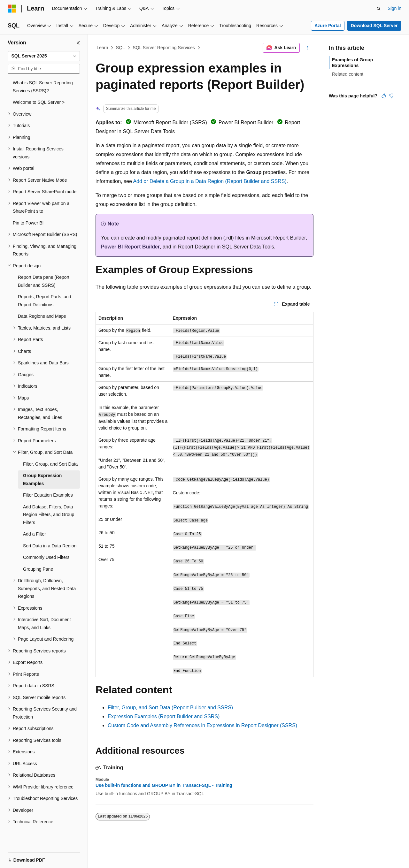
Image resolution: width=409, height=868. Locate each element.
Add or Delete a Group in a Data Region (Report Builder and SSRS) (210, 181)
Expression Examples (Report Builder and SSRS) (164, 716)
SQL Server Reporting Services (164, 48)
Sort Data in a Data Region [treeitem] (50, 546)
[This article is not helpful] (391, 96)
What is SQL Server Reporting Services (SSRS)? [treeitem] (43, 87)
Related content (348, 74)
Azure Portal (328, 26)
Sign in (394, 8)
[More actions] (308, 48)
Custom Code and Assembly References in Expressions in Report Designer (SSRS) (202, 725)
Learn (103, 48)
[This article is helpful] (384, 96)
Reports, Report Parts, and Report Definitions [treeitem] (45, 301)
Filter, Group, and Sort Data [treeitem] (50, 464)
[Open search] (379, 9)
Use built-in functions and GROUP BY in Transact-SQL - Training (164, 785)
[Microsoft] (12, 9)
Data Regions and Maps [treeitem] (42, 316)
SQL (120, 48)
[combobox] (44, 56)
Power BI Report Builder (130, 247)
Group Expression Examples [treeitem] (42, 480)
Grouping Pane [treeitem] (38, 569)
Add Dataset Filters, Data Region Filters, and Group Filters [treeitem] (49, 515)
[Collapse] (78, 43)
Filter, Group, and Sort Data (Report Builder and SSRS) (170, 708)
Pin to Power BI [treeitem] (28, 223)
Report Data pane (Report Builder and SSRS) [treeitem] (44, 281)
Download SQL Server (374, 26)
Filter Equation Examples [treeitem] (48, 495)
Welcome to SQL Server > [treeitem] (39, 102)
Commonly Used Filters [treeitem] (46, 557)
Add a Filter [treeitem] (35, 534)
